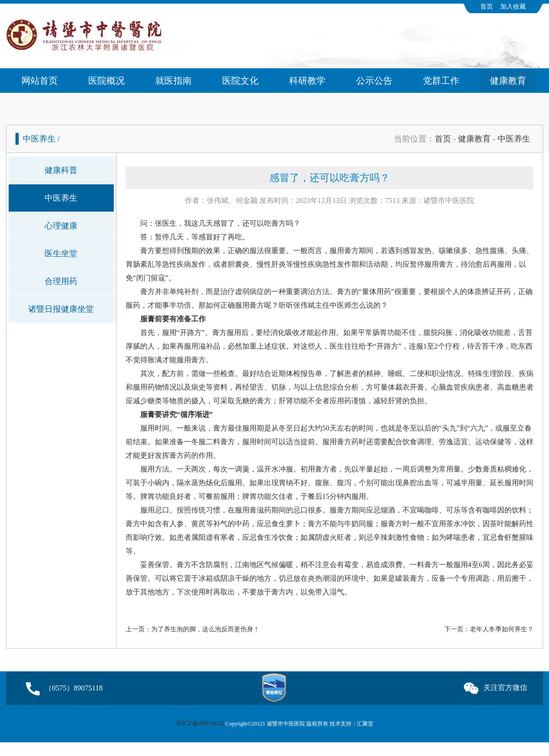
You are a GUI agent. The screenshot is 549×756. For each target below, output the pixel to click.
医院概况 (107, 81)
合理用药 (61, 281)
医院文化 (240, 81)
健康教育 (508, 81)
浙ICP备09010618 (200, 723)
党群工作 (441, 81)
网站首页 (40, 81)
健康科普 (61, 170)
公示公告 (374, 81)
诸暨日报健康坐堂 (61, 309)
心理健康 (61, 226)
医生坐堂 (61, 254)
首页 (487, 7)
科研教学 (307, 81)
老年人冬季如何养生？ (502, 629)
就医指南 (173, 81)
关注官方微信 (496, 686)
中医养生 (514, 139)
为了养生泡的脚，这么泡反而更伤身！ (205, 629)
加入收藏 (513, 7)
